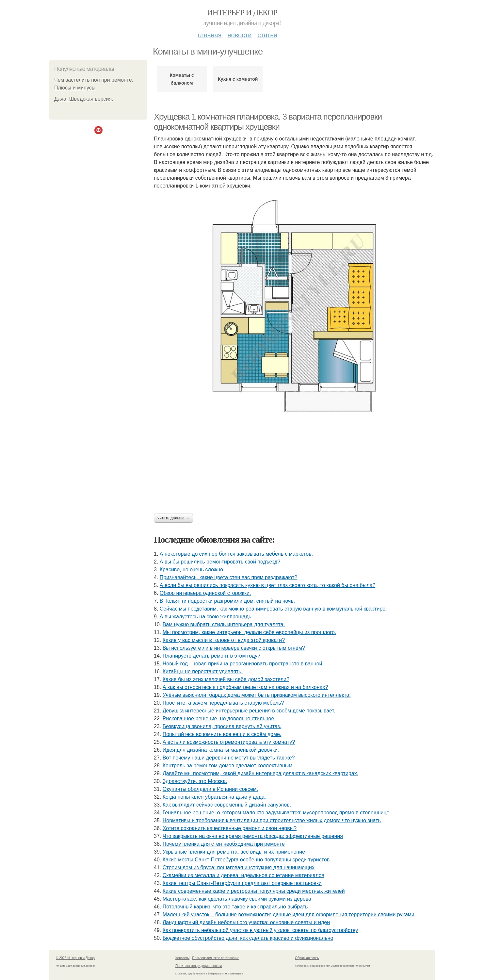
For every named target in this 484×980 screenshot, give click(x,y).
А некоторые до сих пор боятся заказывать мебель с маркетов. (236, 554)
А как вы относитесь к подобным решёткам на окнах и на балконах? (245, 687)
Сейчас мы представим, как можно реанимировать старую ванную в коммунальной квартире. (273, 609)
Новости (239, 35)
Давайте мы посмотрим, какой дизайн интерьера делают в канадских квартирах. (260, 773)
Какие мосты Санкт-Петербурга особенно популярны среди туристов (246, 860)
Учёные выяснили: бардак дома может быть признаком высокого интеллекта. (257, 695)
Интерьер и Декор (242, 13)
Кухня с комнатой (238, 79)
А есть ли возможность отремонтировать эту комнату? (229, 742)
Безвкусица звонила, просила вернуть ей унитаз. (222, 726)
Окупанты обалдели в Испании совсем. (210, 789)
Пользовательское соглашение (216, 958)
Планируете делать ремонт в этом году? (211, 656)
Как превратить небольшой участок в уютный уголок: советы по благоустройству (260, 930)
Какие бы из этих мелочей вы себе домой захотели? (226, 679)
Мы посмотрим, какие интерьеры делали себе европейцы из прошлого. (250, 632)
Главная (210, 35)
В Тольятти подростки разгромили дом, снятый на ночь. (227, 601)
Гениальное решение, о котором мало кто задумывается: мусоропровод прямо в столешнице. (277, 813)
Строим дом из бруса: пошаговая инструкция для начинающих (239, 867)
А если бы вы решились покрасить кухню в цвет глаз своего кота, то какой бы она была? (267, 585)
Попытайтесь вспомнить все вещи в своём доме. (222, 734)
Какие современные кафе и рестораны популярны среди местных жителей (254, 891)
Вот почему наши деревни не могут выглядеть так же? (229, 758)
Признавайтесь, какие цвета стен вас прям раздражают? (228, 577)
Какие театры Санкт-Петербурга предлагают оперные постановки (242, 883)
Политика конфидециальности (199, 966)
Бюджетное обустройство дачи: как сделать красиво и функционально (248, 938)
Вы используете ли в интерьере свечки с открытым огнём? (234, 648)
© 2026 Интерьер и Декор (75, 958)
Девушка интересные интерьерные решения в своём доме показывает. (249, 711)
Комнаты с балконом (182, 79)
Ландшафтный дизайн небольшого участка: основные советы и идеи (246, 922)
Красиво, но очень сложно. (192, 570)
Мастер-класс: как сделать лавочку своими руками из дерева (237, 899)
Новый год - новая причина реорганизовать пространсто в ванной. (243, 664)
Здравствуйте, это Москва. (195, 781)
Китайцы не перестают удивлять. (203, 671)
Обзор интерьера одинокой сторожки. (205, 593)
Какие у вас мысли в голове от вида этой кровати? (224, 640)
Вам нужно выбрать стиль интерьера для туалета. (224, 624)
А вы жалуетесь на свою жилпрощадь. (206, 617)
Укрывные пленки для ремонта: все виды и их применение (234, 852)
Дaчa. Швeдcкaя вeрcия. (84, 99)
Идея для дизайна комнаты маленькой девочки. (221, 750)
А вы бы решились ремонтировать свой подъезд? (220, 562)
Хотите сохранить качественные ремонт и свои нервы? (230, 828)
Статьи (267, 35)
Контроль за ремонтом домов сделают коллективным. (228, 766)
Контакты (182, 958)
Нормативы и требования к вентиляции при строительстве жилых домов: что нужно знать (272, 820)
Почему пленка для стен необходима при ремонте (224, 844)
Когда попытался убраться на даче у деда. (214, 797)
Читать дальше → (173, 518)
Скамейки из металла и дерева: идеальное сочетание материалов (243, 875)
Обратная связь (307, 958)
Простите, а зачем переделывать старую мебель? (223, 703)
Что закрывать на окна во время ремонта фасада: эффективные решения (253, 836)
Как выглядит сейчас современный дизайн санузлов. (227, 805)
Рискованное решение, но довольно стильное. (219, 719)
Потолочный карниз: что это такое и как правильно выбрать (235, 907)
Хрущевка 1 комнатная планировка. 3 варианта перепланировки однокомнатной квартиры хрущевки (268, 122)
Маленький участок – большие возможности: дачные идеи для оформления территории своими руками (289, 915)
